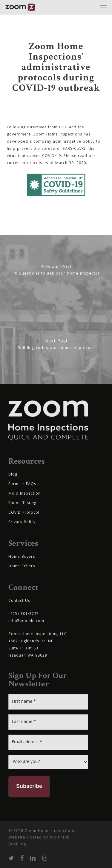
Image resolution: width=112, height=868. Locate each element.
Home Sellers (22, 567)
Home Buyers (22, 557)
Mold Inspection (24, 494)
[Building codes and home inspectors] (56, 347)
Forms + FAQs (22, 484)
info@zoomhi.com (26, 621)
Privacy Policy (22, 522)
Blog (13, 475)
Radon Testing (22, 503)
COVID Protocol (24, 513)
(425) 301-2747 (24, 614)
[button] (103, 7)
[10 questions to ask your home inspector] (56, 272)
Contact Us (19, 601)
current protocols (24, 163)
